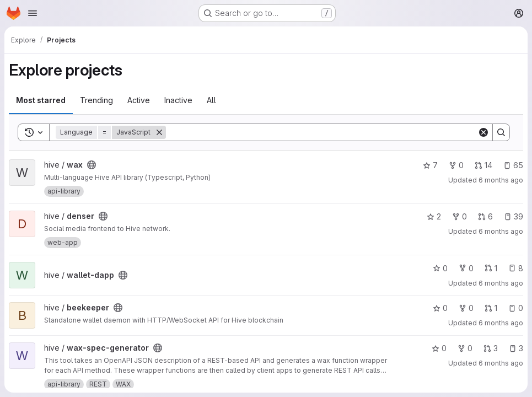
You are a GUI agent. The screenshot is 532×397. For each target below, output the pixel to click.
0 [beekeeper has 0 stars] (440, 308)
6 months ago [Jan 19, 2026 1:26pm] (501, 231)
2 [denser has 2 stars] (434, 216)
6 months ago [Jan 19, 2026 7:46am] (501, 363)
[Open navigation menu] (33, 13)
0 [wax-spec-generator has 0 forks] (465, 348)
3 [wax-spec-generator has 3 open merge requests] (491, 348)
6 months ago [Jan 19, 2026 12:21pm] (501, 323)
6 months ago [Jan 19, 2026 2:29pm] (501, 180)
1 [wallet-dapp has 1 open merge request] (491, 268)
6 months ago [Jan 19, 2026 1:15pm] (501, 283)
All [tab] (211, 100)
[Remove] (159, 132)
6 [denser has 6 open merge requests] (485, 216)
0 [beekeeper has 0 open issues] (516, 308)
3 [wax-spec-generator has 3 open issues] (516, 348)
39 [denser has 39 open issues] (514, 216)
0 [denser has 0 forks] (460, 216)
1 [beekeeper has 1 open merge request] (491, 308)
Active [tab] (139, 100)
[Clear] (483, 132)
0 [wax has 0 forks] (456, 165)
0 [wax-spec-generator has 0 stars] (439, 348)
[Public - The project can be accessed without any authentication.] (92, 165)
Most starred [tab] (41, 100)
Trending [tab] (96, 100)
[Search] (322, 132)
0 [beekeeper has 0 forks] (466, 308)
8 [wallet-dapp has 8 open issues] (516, 268)
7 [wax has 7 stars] (430, 165)
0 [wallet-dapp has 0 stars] (440, 268)
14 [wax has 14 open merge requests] (483, 165)
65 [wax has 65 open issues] (513, 165)
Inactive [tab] (178, 100)
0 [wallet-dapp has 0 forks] (466, 268)
